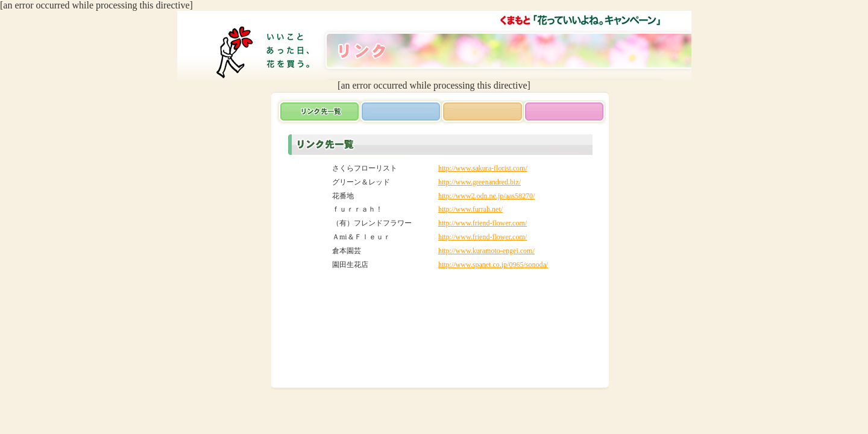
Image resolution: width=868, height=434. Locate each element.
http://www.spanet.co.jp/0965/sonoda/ (493, 265)
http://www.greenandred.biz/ (480, 182)
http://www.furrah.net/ (470, 209)
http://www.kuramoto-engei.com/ (486, 251)
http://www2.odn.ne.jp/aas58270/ (486, 196)
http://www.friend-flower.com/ (483, 223)
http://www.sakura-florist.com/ (483, 168)
